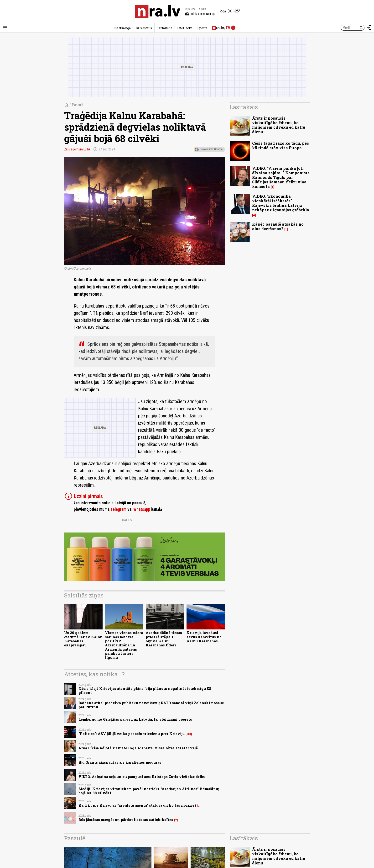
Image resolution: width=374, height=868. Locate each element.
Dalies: (127, 520)
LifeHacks (185, 28)
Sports (202, 28)
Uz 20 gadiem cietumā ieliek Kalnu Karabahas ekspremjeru (83, 639)
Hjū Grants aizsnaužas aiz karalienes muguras (120, 762)
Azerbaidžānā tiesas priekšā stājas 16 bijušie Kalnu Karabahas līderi (164, 639)
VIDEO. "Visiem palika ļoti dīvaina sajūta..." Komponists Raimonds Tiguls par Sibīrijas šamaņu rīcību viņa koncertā (281, 177)
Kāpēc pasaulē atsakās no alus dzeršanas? (278, 226)
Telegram (118, 509)
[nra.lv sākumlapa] (158, 11)
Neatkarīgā (122, 28)
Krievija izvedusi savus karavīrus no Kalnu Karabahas (204, 637)
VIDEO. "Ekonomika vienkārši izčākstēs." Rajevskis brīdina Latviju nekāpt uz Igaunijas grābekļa (281, 203)
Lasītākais (244, 107)
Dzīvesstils (144, 28)
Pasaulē (78, 105)
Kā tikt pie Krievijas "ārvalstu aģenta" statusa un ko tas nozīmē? (137, 805)
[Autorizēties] (369, 28)
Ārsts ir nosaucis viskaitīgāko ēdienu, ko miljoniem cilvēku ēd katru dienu (279, 125)
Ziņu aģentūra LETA (77, 149)
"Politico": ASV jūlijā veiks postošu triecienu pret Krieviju (132, 734)
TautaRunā (165, 28)
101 (189, 734)
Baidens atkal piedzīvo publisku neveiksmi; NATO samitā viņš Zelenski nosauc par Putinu (151, 705)
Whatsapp (142, 509)
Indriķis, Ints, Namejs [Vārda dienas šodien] (200, 14)
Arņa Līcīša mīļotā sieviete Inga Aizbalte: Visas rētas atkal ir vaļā (138, 748)
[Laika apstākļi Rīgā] (230, 11)
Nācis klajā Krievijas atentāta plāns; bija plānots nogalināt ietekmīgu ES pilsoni (145, 691)
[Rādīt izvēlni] (5, 28)
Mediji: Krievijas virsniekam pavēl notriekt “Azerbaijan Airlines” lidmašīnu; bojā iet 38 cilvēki (149, 791)
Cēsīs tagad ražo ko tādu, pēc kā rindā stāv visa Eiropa (280, 145)
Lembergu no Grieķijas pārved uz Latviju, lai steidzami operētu (135, 719)
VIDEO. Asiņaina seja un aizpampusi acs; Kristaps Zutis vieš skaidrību (142, 777)
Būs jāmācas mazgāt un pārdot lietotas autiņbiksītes (126, 820)
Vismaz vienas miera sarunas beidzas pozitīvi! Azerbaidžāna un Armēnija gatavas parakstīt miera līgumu (124, 645)
